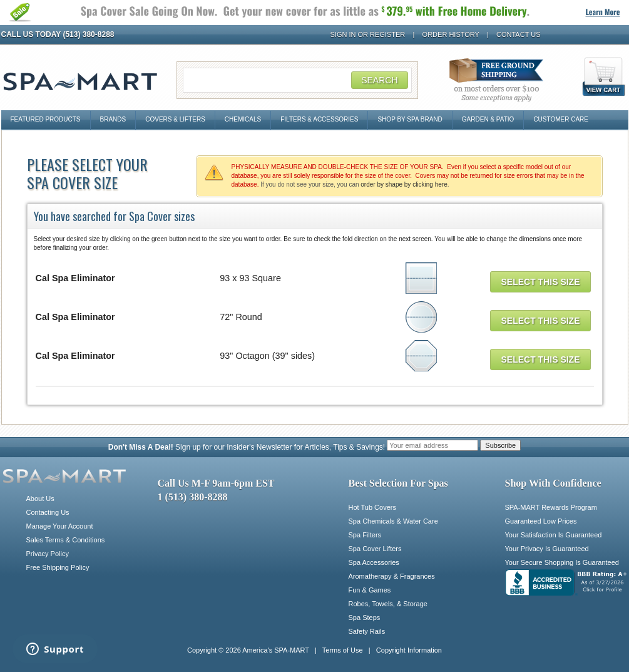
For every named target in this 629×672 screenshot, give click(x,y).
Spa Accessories (374, 562)
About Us (40, 499)
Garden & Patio (488, 119)
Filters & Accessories (319, 119)
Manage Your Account (60, 526)
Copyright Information (409, 650)
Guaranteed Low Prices (541, 521)
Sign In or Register (368, 34)
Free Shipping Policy (58, 567)
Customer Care (561, 119)
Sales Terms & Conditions (66, 540)
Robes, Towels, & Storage (388, 604)
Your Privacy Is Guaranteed (547, 549)
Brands (113, 119)
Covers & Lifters (175, 119)
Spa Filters (365, 535)
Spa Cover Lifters (375, 549)
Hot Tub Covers (372, 507)
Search (379, 80)
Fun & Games (370, 590)
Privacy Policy (48, 554)
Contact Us (519, 34)
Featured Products (46, 119)
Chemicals (243, 119)
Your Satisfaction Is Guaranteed (554, 535)
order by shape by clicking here (404, 184)
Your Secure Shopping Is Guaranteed (562, 562)
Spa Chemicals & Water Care (393, 521)
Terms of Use (343, 650)
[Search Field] (297, 80)
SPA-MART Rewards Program (551, 507)
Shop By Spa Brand (410, 119)
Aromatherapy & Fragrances (392, 576)
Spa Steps (365, 618)
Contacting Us (48, 512)
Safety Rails (367, 631)
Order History (451, 34)
